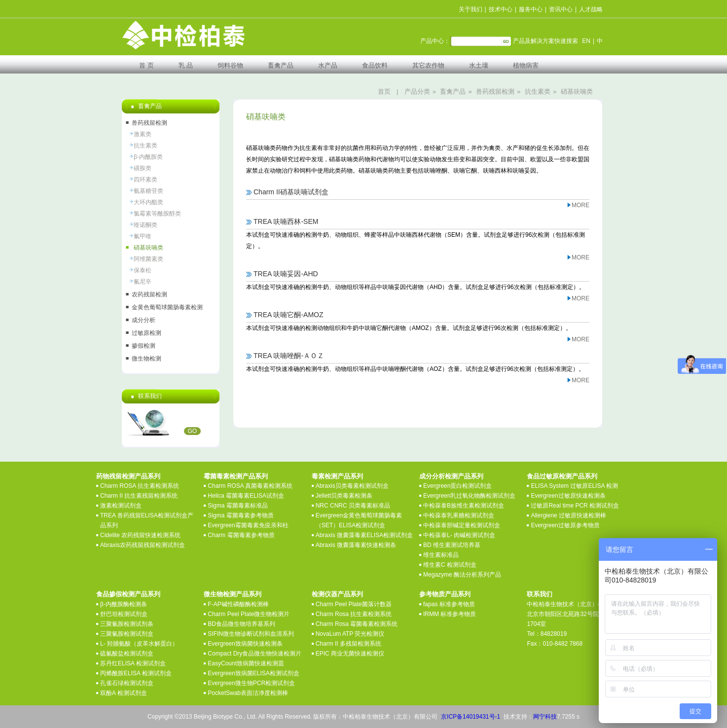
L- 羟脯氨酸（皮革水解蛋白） (139, 644)
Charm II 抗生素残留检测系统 (139, 496)
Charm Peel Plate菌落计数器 (354, 604)
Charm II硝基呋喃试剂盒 (291, 192)
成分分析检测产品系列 (451, 476)
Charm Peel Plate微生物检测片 (249, 614)
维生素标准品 (441, 555)
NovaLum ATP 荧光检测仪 (350, 634)
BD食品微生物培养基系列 (241, 624)
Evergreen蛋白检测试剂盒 (457, 486)
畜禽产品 (281, 65)
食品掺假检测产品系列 (128, 594)
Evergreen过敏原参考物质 (565, 525)
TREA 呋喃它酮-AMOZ (289, 315)
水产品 (328, 65)
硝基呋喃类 (577, 91)
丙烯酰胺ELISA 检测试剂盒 (136, 673)
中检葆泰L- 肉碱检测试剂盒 (459, 535)
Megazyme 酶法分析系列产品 (462, 575)
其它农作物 (428, 65)
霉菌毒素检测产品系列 (236, 476)
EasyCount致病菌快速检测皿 (246, 663)
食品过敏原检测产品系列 (562, 476)
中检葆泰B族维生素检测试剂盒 (464, 506)
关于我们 (471, 9)
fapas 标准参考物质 (449, 604)
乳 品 (186, 65)
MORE (581, 205)
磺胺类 (143, 168)
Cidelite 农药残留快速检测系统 (140, 535)
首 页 (146, 65)
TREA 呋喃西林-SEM (286, 221)
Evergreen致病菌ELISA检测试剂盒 (253, 673)
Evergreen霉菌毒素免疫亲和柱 (248, 525)
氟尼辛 (143, 282)
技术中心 (501, 9)
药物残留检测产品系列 (128, 476)
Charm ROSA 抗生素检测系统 (140, 486)
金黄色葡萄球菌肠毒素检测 (167, 307)
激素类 (143, 134)
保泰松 (143, 270)
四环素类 (145, 180)
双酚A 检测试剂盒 (124, 693)
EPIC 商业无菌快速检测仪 (350, 654)
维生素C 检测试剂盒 (450, 565)
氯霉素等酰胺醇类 (157, 214)
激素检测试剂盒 (121, 506)
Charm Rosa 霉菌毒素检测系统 (357, 624)
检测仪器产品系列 (337, 594)
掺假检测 (144, 346)
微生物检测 (146, 359)
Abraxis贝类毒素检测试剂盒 (352, 486)
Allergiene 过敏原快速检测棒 (568, 515)
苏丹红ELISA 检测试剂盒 (133, 663)
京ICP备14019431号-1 (471, 717)
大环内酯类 (148, 202)
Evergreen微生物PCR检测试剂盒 (251, 683)
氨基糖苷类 (148, 191)
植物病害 (526, 65)
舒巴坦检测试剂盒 (124, 614)
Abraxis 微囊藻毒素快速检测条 (356, 545)
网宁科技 (545, 717)
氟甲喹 (143, 236)
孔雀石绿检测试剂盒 (127, 683)
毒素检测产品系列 (337, 476)
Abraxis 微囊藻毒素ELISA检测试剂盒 (364, 535)
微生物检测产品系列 (233, 594)
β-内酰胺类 (148, 157)
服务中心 (531, 9)
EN (586, 41)
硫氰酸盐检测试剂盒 (127, 654)
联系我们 (540, 594)
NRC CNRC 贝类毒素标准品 (353, 506)
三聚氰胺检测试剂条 (127, 624)
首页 (384, 91)
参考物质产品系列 (445, 594)
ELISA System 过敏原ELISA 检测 (574, 486)
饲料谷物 (230, 65)
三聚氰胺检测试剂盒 (127, 634)
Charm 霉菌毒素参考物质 (241, 535)
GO (193, 431)
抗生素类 (538, 91)
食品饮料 (375, 65)
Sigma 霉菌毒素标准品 (237, 506)
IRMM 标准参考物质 (450, 614)
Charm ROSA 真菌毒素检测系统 (250, 486)
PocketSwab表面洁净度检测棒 (248, 693)
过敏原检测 (146, 333)
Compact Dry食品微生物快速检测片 (254, 654)
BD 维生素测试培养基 (452, 545)
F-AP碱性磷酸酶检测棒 (238, 604)
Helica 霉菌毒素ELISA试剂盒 (246, 496)
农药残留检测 (149, 294)
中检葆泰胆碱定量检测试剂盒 (462, 525)
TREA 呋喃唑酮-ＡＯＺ (289, 356)
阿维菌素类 (148, 259)
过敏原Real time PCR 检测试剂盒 (575, 506)
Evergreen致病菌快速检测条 (245, 644)
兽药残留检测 (495, 91)
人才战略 (591, 9)
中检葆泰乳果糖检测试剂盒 (459, 515)
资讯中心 (561, 9)
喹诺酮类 (145, 225)
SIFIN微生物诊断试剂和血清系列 (251, 634)
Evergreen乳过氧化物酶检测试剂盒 (469, 496)
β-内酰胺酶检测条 (124, 604)
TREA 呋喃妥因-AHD (286, 274)
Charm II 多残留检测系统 (348, 644)
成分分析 (144, 320)
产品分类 (417, 91)
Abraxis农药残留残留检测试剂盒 (143, 545)
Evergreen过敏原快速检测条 (568, 496)
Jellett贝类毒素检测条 (344, 496)
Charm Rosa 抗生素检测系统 (354, 614)
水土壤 (479, 65)
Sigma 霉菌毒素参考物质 (240, 515)
